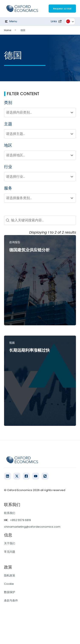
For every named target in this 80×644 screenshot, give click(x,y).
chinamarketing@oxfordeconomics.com (32, 527)
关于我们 (10, 543)
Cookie (9, 584)
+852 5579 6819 (20, 520)
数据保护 (10, 592)
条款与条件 (11, 600)
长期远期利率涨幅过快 (29, 350)
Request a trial (62, 9)
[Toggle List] (72, 113)
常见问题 (10, 552)
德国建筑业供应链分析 (29, 250)
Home (8, 30)
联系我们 (10, 513)
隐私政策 (10, 575)
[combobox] (36, 113)
